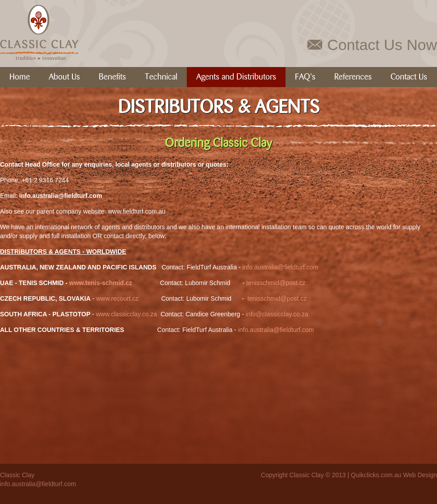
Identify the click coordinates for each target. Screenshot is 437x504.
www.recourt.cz (117, 298)
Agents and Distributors (236, 77)
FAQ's (305, 77)
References (353, 77)
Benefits (112, 77)
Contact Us (409, 77)
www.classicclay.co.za (127, 314)
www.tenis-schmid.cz (101, 283)
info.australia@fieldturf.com (280, 267)
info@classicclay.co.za (277, 314)
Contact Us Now (382, 45)
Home (20, 77)
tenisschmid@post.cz (276, 283)
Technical (161, 77)
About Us (64, 77)
